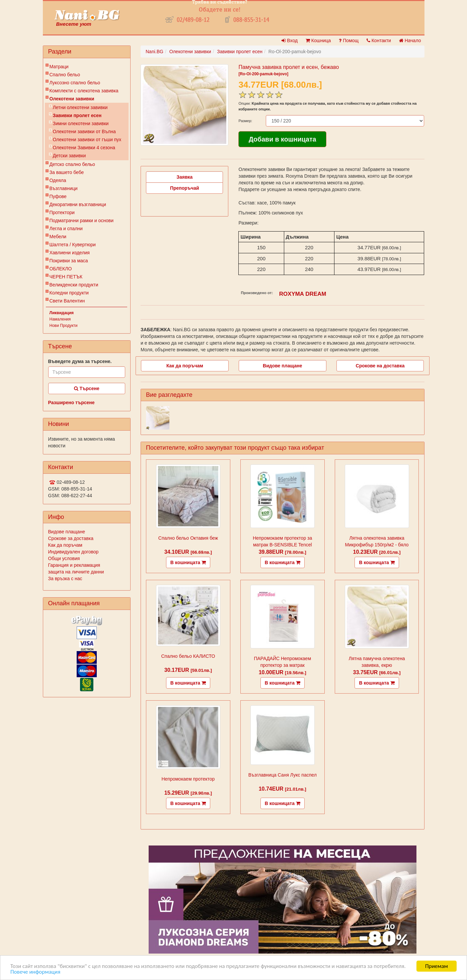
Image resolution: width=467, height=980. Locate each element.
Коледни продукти (69, 293)
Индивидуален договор (73, 552)
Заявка (184, 177)
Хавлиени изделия (70, 253)
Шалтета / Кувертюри (73, 245)
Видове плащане (67, 532)
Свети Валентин (67, 301)
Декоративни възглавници (78, 204)
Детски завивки (69, 156)
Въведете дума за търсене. (80, 361)
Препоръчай (185, 188)
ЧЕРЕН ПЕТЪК (66, 277)
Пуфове (58, 196)
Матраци (59, 67)
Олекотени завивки (72, 99)
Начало (410, 40)
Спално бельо (65, 75)
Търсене (87, 388)
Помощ (349, 40)
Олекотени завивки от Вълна (84, 131)
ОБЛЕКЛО (61, 269)
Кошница (318, 40)
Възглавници (64, 188)
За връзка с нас (65, 578)
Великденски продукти (74, 285)
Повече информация (35, 972)
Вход (290, 40)
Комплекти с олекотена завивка (84, 91)
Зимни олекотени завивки (81, 123)
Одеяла (58, 180)
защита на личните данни (76, 572)
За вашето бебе (67, 172)
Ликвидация (62, 313)
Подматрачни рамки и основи (82, 220)
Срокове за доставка (71, 538)
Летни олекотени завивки (80, 107)
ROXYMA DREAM (303, 294)
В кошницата (188, 562)
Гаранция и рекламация (74, 565)
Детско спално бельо (72, 164)
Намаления (60, 319)
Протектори (62, 212)
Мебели (58, 237)
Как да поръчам (65, 545)
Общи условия (64, 558)
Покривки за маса (69, 261)
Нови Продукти (64, 326)
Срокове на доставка (380, 366)
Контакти (379, 40)
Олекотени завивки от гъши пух (87, 140)
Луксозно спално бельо (75, 83)
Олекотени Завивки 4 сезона (84, 148)
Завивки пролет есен (77, 115)
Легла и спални (66, 229)
